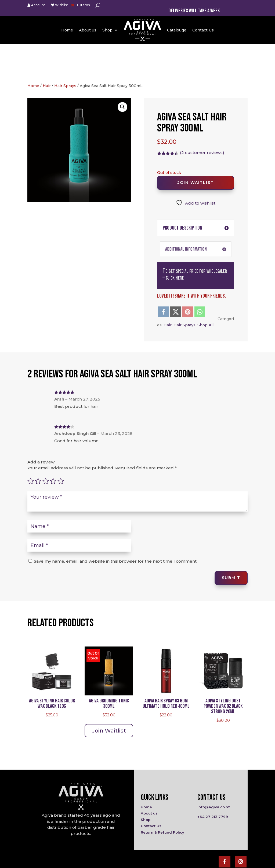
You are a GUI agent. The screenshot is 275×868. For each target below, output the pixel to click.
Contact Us (203, 30)
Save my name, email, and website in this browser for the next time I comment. (116, 528)
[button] (122, 74)
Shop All (205, 292)
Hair (47, 53)
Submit (231, 545)
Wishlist (59, 5)
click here (175, 244)
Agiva (109, 862)
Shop (107, 30)
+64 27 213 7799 (213, 784)
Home (67, 30)
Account (36, 5)
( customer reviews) (202, 120)
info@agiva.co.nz (214, 774)
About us (88, 30)
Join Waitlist (196, 149)
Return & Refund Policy (162, 799)
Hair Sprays (65, 53)
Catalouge (177, 30)
